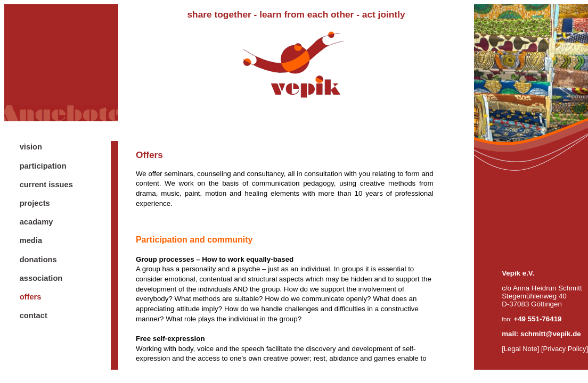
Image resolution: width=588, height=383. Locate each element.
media (31, 240)
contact (34, 315)
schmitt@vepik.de (551, 334)
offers (31, 297)
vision (31, 147)
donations (38, 260)
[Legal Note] (520, 349)
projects (35, 203)
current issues (46, 185)
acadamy (36, 222)
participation (43, 166)
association (41, 278)
